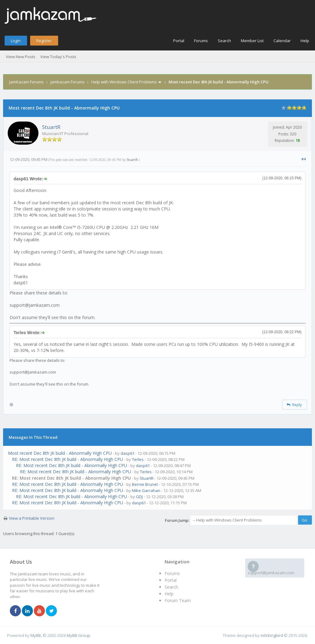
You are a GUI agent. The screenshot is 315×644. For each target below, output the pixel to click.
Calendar (282, 41)
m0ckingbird (272, 635)
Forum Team (178, 600)
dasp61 (128, 453)
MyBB (36, 635)
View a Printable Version (32, 518)
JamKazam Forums (26, 82)
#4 (303, 159)
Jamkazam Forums (68, 82)
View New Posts (21, 57)
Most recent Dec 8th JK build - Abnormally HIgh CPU (60, 453)
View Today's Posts (58, 57)
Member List (252, 41)
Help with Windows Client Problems (124, 82)
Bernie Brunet (145, 484)
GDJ (139, 497)
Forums (201, 41)
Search (224, 41)
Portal (179, 41)
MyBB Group (78, 635)
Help (305, 41)
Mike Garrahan (146, 490)
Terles (138, 459)
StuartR (51, 127)
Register (44, 41)
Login (16, 41)
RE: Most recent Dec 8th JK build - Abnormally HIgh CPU (68, 459)
